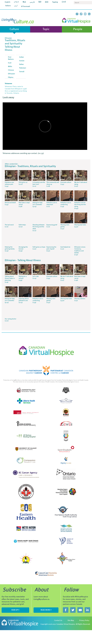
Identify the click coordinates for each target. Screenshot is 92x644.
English (8, 2)
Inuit (10, 63)
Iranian (22, 61)
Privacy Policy (84, 621)
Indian (22, 57)
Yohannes (8, 84)
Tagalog (55, 2)
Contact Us (58, 621)
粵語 (24, 2)
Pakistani (23, 68)
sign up (15, 610)
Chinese (11, 70)
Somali (22, 72)
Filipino (11, 77)
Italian (21, 64)
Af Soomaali (26, 7)
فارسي (32, 2)
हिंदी (40, 2)
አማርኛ (16, 2)
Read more (46, 610)
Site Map (71, 621)
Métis (10, 67)
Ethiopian (11, 74)
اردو (16, 6)
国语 (47, 2)
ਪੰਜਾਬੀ (64, 2)
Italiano (8, 6)
